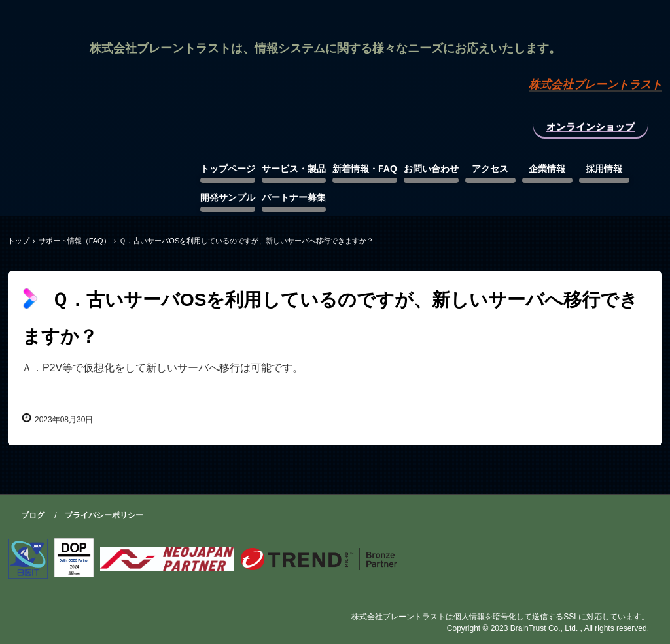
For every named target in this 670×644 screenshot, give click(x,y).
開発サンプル (228, 197)
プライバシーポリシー (104, 515)
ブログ (33, 515)
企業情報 (547, 169)
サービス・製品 (294, 169)
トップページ (228, 169)
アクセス (490, 169)
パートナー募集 (294, 197)
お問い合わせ (431, 169)
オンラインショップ (591, 127)
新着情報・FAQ (365, 169)
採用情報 (604, 169)
